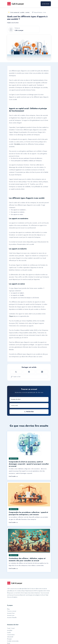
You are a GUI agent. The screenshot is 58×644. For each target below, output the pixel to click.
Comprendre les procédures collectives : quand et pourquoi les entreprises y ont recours (28, 513)
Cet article (17, 144)
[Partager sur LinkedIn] (42, 372)
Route (9, 643)
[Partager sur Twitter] (16, 372)
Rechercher (29, 412)
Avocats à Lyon (11, 615)
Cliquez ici (12, 316)
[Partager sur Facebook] (29, 372)
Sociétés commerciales (13, 641)
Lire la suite (13, 476)
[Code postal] (29, 406)
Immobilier (10, 630)
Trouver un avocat (12, 611)
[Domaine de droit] (29, 399)
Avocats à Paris (11, 613)
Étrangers (9, 639)
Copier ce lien (16, 377)
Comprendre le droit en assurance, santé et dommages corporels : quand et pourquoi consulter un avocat (29, 464)
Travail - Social (11, 628)
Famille (9, 633)
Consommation (11, 635)
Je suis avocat (46, 4)
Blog (8, 609)
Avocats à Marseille (12, 617)
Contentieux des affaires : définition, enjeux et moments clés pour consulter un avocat (27, 559)
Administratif (10, 637)
